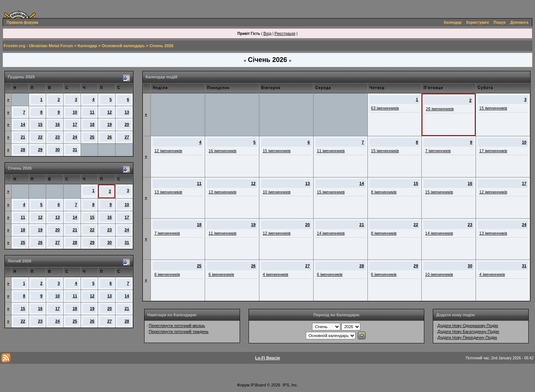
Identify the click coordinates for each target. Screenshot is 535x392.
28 (23, 150)
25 (92, 137)
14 (23, 124)
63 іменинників (385, 108)
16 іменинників (222, 151)
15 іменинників (493, 108)
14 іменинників (331, 233)
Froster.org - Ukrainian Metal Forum (38, 46)
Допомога (519, 22)
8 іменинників (384, 192)
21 (23, 137)
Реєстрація (285, 33)
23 (58, 137)
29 (40, 150)
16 (58, 124)
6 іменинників (167, 274)
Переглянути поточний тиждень (179, 331)
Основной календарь (123, 46)
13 (127, 112)
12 (110, 112)
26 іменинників (440, 109)
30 (58, 150)
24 (75, 137)
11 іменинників (331, 151)
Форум (243, 385)
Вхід (267, 33)
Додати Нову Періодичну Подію (467, 337)
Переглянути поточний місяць (177, 326)
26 (110, 137)
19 (110, 124)
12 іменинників (168, 151)
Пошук (500, 22)
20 (127, 124)
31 (75, 150)
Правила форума (22, 22)
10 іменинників (277, 192)
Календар (453, 22)
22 (40, 137)
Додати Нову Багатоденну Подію (468, 331)
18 (92, 124)
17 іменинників (493, 151)
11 (92, 112)
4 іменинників (275, 274)
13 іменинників (168, 192)
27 (127, 137)
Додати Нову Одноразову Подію (468, 326)
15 (40, 124)
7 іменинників (438, 151)
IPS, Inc (290, 385)
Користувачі (478, 22)
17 (75, 124)
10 (75, 112)
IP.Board (258, 385)
